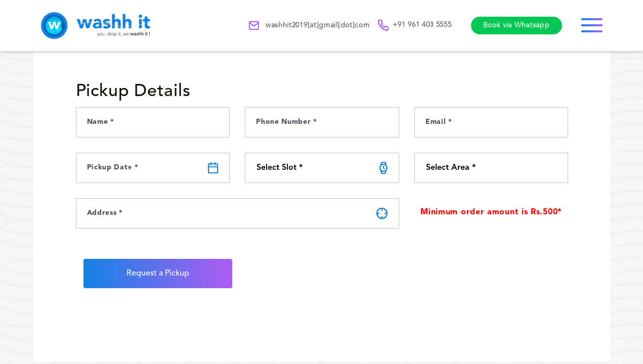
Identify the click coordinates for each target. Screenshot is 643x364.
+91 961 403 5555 (415, 25)
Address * (105, 213)
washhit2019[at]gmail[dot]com (309, 25)
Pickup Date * (113, 167)
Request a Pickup (158, 274)
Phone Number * (287, 122)
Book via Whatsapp (517, 25)
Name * (101, 122)
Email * (439, 122)
